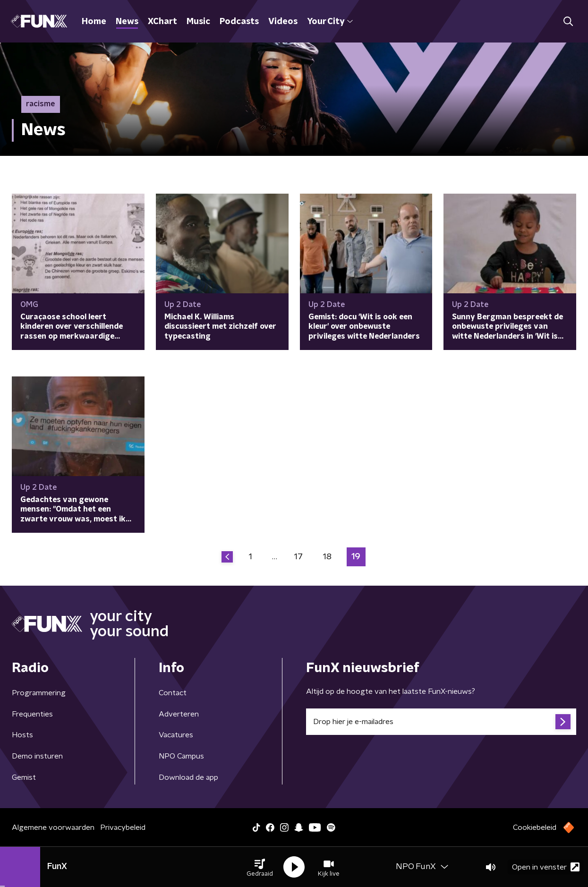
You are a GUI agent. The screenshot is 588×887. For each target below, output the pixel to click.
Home (94, 22)
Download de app (188, 777)
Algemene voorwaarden (53, 827)
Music (198, 22)
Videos (283, 22)
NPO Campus (181, 756)
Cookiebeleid (535, 827)
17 (298, 557)
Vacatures (176, 735)
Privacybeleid (123, 827)
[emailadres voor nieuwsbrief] (441, 722)
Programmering (39, 693)
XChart (162, 22)
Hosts (22, 735)
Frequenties (32, 714)
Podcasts (239, 22)
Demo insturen (37, 756)
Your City (330, 22)
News (127, 22)
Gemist (24, 777)
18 (327, 557)
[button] (260, 867)
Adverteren (179, 714)
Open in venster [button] (546, 867)
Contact (173, 693)
